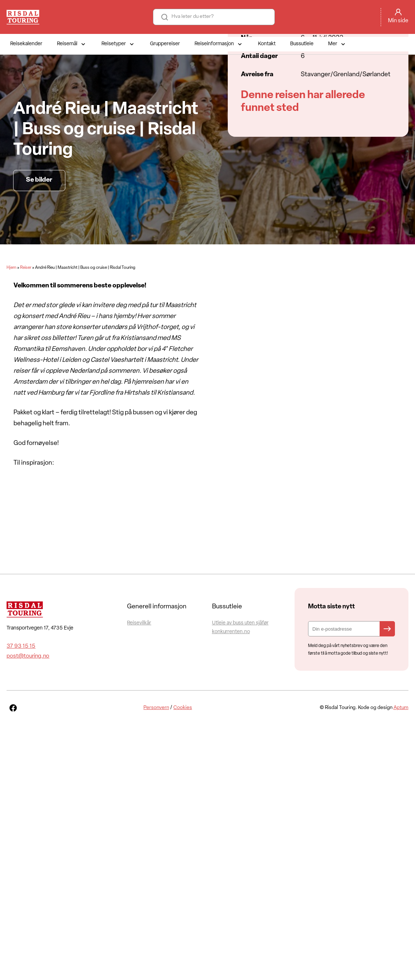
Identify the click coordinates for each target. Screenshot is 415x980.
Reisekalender (26, 44)
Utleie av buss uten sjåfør (240, 623)
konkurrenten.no (231, 632)
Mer (337, 44)
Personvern (156, 708)
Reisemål (72, 44)
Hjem (11, 268)
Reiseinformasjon (219, 44)
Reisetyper (118, 44)
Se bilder (39, 180)
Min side (398, 21)
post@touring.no (28, 656)
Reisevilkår (139, 623)
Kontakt (267, 44)
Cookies (183, 708)
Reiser (26, 268)
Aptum (401, 708)
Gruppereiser (165, 44)
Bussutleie (302, 44)
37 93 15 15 (21, 646)
